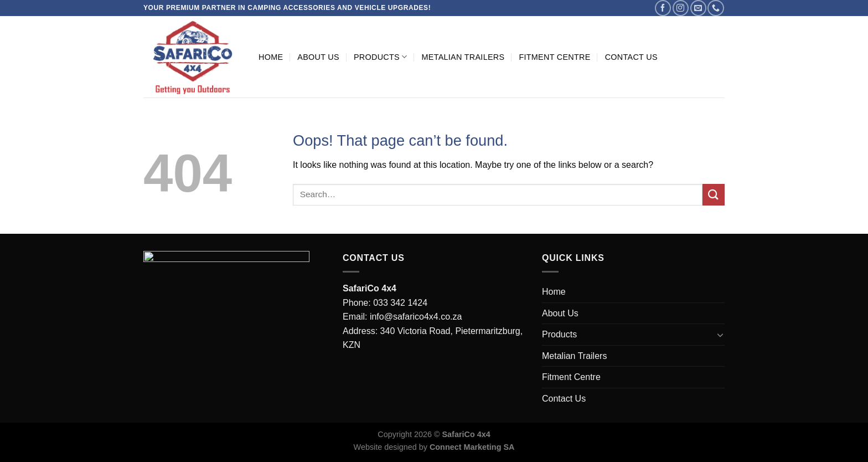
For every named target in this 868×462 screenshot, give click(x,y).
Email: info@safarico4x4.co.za (402, 317)
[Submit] (714, 195)
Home (271, 57)
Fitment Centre (554, 57)
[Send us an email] (698, 8)
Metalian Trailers (463, 57)
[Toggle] (720, 335)
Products (381, 57)
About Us (318, 57)
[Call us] (715, 8)
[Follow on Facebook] (663, 8)
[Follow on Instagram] (681, 8)
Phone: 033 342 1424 (385, 303)
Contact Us (631, 57)
